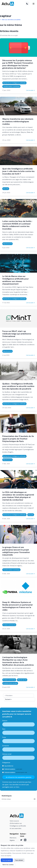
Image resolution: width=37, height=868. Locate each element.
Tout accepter (7, 860)
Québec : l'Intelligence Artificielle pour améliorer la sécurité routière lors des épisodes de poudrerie (18, 386)
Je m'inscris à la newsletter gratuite (18, 777)
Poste (4, 737)
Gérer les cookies (8, 865)
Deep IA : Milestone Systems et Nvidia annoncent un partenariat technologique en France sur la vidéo (17, 606)
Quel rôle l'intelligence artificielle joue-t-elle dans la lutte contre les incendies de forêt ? (18, 171)
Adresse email (7, 754)
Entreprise (6, 746)
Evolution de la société (10, 683)
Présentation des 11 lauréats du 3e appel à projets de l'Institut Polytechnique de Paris (18, 439)
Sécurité (6, 189)
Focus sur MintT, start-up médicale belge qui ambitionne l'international (17, 334)
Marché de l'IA (7, 244)
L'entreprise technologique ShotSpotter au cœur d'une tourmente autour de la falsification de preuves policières (18, 661)
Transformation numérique (11, 86)
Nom (4, 729)
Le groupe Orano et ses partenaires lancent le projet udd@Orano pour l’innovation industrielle (16, 551)
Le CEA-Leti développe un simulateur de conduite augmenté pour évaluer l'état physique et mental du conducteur (18, 496)
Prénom (5, 721)
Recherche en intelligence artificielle (14, 83)
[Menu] (34, 4)
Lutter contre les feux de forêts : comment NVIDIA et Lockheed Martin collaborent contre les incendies (17, 225)
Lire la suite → (30, 90)
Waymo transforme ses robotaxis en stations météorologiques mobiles (18, 121)
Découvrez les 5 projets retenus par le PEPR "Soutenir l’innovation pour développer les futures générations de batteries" (18, 64)
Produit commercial (9, 625)
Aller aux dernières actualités (10, 20)
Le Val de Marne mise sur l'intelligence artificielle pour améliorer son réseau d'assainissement (15, 280)
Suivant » (8, 699)
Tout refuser (19, 860)
